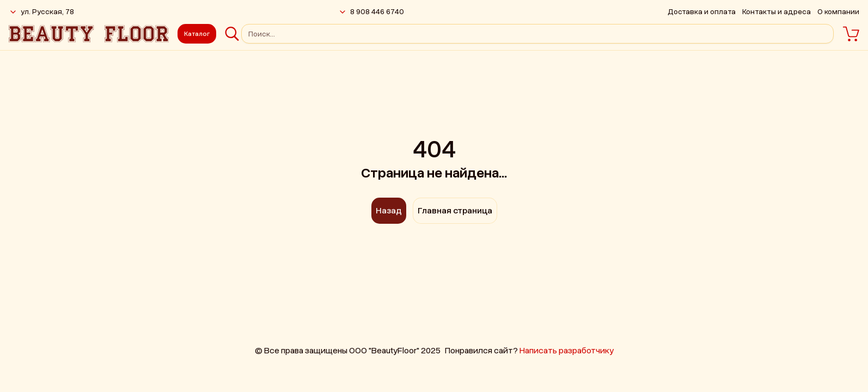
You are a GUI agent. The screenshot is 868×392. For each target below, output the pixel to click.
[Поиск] (232, 34)
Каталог (197, 34)
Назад (389, 211)
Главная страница (455, 211)
